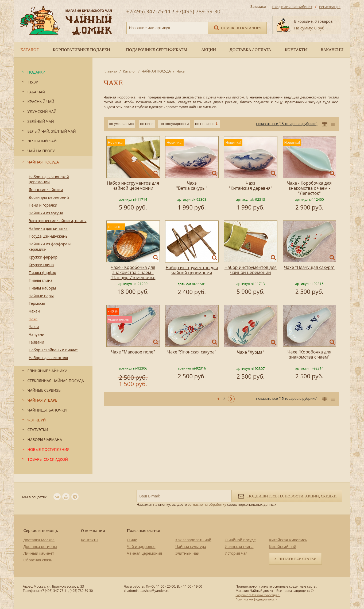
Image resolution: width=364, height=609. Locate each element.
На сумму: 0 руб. (310, 28)
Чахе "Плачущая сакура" (309, 267)
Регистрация (330, 7)
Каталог (129, 71)
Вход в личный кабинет (292, 7)
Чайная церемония (145, 553)
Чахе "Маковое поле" (133, 352)
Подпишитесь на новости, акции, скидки (287, 496)
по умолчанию (121, 124)
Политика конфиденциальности (256, 599)
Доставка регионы (40, 547)
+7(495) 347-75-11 (149, 11)
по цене (147, 124)
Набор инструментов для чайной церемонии (133, 186)
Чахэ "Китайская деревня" (250, 186)
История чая (236, 553)
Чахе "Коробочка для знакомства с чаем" (309, 354)
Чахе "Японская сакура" (192, 352)
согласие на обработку (207, 504)
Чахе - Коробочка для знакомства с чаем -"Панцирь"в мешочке (133, 272)
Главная (111, 71)
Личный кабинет (39, 553)
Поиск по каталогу (237, 27)
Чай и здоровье (141, 547)
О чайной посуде (240, 540)
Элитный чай (187, 553)
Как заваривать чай (193, 540)
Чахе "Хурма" (251, 352)
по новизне (205, 124)
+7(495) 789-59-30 (198, 11)
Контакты (90, 540)
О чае (132, 540)
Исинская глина (239, 547)
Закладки (258, 6)
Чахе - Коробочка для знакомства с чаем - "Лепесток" (309, 188)
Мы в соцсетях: (35, 497)
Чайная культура (191, 547)
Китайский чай (283, 547)
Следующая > (231, 399)
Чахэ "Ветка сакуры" (192, 186)
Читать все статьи (297, 559)
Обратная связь (38, 560)
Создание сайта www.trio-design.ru (258, 595)
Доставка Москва (39, 540)
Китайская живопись (288, 540)
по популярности (174, 124)
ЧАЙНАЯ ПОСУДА (156, 71)
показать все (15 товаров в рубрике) (287, 124)
